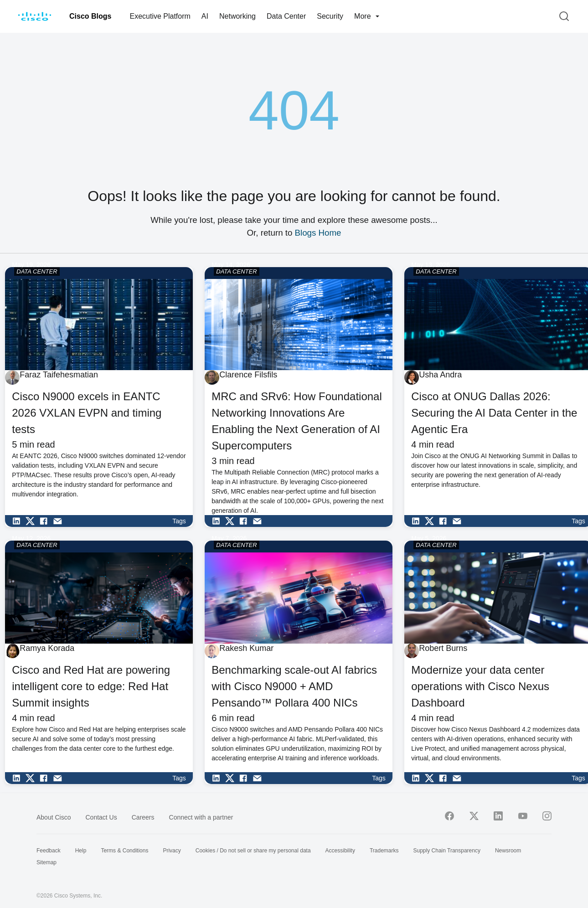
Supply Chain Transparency (447, 851)
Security (330, 16)
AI (205, 16)
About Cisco (54, 817)
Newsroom (508, 851)
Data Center (286, 16)
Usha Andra (440, 375)
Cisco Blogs (90, 16)
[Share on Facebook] (46, 521)
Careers (143, 817)
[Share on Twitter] (32, 521)
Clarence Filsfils (248, 375)
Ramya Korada (47, 648)
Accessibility (340, 851)
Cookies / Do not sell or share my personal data (253, 851)
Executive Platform (160, 16)
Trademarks (384, 851)
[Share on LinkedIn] (19, 521)
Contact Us (101, 817)
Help (81, 851)
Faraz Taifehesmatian (59, 375)
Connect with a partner (201, 817)
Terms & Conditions (124, 851)
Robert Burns (443, 648)
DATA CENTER (37, 271)
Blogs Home (318, 233)
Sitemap (46, 862)
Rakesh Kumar (246, 648)
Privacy (172, 851)
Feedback (49, 851)
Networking (237, 16)
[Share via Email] (60, 521)
